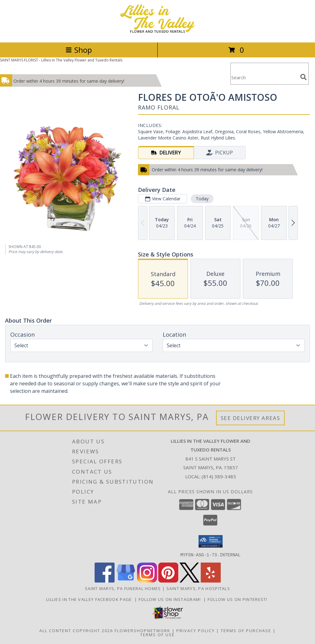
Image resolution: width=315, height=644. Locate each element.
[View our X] (189, 581)
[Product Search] (264, 78)
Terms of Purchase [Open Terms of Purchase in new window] (246, 630)
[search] (303, 77)
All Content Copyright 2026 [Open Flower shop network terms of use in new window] (76, 630)
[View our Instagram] (147, 581)
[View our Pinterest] (168, 581)
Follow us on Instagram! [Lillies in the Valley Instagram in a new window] (171, 599)
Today (202, 199)
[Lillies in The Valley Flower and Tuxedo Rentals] (158, 33)
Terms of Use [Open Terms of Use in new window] (157, 634)
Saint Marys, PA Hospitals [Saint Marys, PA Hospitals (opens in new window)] (198, 588)
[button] (211, 541)
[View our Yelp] (211, 581)
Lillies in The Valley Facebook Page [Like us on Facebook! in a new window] (90, 599)
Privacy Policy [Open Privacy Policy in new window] (196, 630)
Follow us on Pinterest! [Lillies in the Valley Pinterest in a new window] (238, 599)
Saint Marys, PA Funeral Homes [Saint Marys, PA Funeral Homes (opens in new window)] (123, 588)
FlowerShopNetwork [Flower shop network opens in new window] (143, 630)
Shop (79, 50)
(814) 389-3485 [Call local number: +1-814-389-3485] (219, 476)
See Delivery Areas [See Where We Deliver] (251, 418)
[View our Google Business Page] (126, 581)
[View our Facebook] (105, 581)
